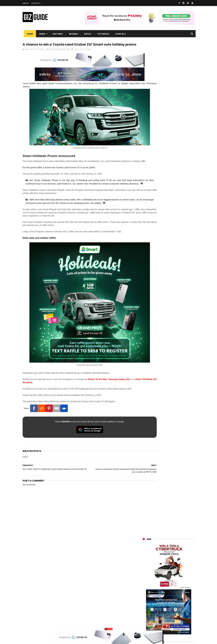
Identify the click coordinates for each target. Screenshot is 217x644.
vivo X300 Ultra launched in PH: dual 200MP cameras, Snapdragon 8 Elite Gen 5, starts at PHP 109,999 (176, 343)
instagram (146, 614)
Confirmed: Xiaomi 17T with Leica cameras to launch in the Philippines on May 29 (176, 328)
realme (144, 569)
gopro (175, 619)
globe (144, 575)
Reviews (72, 34)
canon (160, 597)
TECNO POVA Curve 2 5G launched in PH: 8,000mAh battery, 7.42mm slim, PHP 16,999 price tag (176, 298)
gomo (179, 614)
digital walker (147, 603)
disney (144, 619)
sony (178, 580)
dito (158, 586)
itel (175, 597)
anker (163, 614)
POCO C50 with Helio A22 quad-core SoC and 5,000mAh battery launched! (176, 267)
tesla (143, 625)
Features (57, 34)
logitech (145, 608)
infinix (161, 575)
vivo (178, 564)
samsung (165, 558)
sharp (176, 591)
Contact (36, 3)
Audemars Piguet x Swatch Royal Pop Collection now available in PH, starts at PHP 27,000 (174, 378)
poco (143, 591)
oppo (143, 564)
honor (162, 569)
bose (174, 625)
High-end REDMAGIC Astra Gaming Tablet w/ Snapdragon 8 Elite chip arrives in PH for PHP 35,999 (176, 252)
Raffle (87, 34)
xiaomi (161, 564)
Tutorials (102, 34)
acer (143, 586)
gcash (173, 586)
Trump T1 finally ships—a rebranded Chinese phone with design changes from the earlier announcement (176, 282)
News (41, 34)
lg (176, 575)
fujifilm (160, 591)
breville (159, 625)
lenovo (144, 580)
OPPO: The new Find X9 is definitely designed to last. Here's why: (165, 156)
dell (173, 608)
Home (29, 34)
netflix (144, 597)
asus (178, 569)
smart (83, 55)
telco (89, 55)
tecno (161, 580)
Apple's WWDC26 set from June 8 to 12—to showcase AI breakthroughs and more (176, 392)
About (26, 3)
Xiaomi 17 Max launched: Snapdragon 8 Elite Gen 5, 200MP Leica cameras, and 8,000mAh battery (173, 314)
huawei (144, 558)
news (77, 55)
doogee (167, 603)
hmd (160, 619)
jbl (159, 608)
